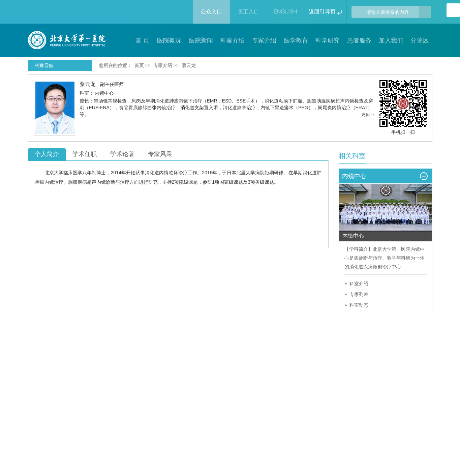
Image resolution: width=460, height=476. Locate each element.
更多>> (368, 115)
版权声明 (68, 389)
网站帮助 (190, 389)
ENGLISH (285, 12)
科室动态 (359, 305)
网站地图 (271, 389)
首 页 (142, 40)
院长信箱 (230, 389)
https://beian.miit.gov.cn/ (328, 429)
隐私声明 (109, 389)
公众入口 (211, 12)
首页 (139, 66)
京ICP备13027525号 (129, 429)
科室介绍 (359, 284)
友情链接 (311, 389)
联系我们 (149, 389)
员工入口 (248, 12)
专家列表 (359, 294)
